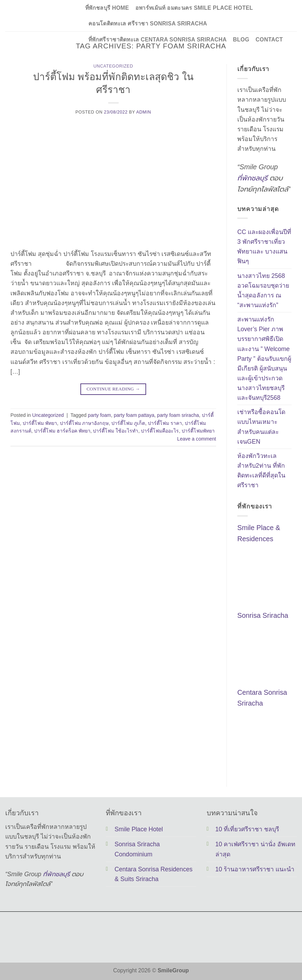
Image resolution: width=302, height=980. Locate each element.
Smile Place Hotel (139, 829)
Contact (269, 40)
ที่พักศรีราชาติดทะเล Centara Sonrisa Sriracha (158, 40)
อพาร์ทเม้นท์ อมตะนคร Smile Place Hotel (194, 8)
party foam (100, 415)
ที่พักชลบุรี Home (107, 8)
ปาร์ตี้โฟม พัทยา (40, 423)
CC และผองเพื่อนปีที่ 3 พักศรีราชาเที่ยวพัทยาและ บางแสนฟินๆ (264, 247)
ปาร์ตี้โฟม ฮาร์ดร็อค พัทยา (62, 431)
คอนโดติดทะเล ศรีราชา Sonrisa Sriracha (148, 24)
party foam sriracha (178, 415)
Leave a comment (197, 439)
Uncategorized (113, 66)
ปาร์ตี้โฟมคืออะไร (160, 431)
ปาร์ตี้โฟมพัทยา (198, 431)
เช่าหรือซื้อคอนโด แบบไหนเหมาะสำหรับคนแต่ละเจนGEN (261, 427)
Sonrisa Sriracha (263, 616)
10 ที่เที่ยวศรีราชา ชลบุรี (247, 829)
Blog (241, 40)
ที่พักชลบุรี (252, 178)
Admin (144, 112)
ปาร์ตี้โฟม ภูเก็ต (128, 423)
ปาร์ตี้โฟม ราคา (165, 423)
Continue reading (113, 389)
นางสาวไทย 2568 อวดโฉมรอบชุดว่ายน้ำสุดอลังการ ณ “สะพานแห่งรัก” (263, 290)
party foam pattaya (134, 415)
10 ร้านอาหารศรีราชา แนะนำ (255, 869)
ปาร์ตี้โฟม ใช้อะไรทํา (116, 431)
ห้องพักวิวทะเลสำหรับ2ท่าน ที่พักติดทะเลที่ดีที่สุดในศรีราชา (261, 470)
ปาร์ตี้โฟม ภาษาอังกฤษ (84, 423)
